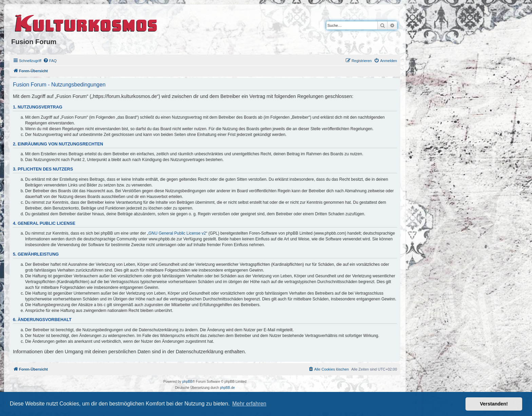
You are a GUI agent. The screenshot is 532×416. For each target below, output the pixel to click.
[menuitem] (50, 61)
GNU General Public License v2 (177, 233)
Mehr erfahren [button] (249, 404)
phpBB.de (227, 388)
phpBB (187, 382)
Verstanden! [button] (494, 404)
